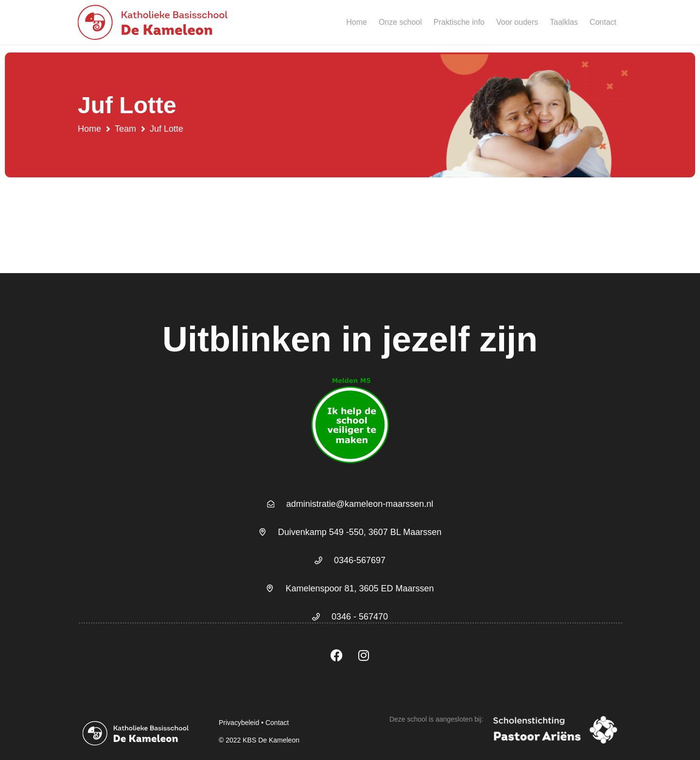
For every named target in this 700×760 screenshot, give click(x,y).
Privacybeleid (239, 723)
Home (357, 22)
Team (125, 129)
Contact (603, 22)
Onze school (400, 22)
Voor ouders (517, 22)
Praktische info (459, 22)
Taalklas (564, 22)
